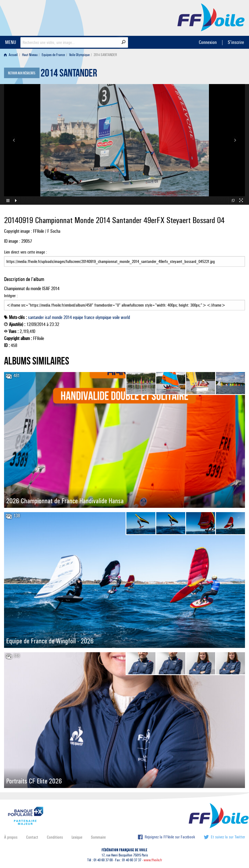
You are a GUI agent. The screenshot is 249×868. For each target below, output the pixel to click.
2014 (68, 317)
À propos (11, 837)
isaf (48, 317)
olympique (103, 317)
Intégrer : (124, 302)
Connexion (208, 42)
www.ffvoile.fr (153, 860)
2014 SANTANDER (69, 74)
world (125, 317)
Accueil (11, 55)
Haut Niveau (30, 55)
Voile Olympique (79, 55)
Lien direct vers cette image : (124, 258)
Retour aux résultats (22, 73)
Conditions (55, 837)
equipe (78, 317)
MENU (11, 42)
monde (57, 317)
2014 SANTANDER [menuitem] (105, 55)
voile (116, 317)
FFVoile (211, 17)
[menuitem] (12, 55)
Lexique (77, 837)
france (89, 317)
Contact (32, 837)
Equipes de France (53, 55)
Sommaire (98, 837)
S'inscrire (236, 42)
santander (36, 317)
